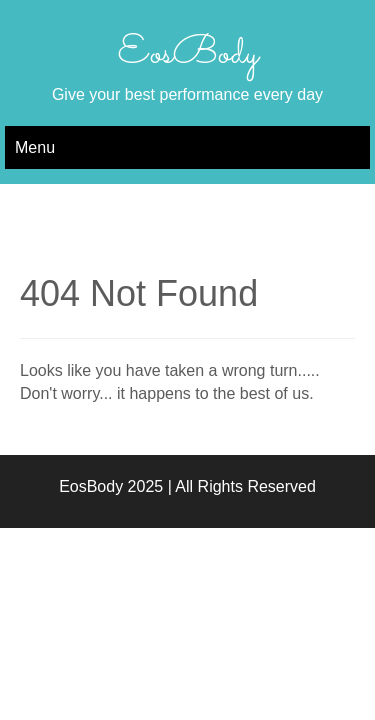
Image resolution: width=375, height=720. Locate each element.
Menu (35, 147)
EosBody (188, 54)
